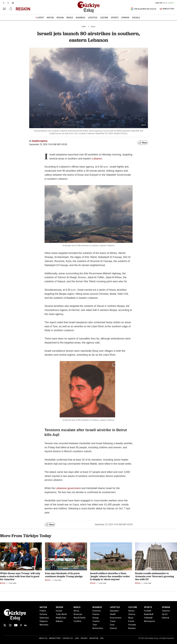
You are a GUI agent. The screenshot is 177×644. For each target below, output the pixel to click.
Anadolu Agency (40, 141)
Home (84, 27)
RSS (102, 638)
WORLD (70, 18)
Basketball (149, 614)
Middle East (61, 618)
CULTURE (104, 18)
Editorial (165, 618)
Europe (59, 611)
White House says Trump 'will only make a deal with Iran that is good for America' (20, 576)
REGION (60, 18)
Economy (97, 611)
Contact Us (68, 638)
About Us (43, 638)
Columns (166, 611)
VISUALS (136, 18)
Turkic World (61, 614)
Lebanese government (68, 488)
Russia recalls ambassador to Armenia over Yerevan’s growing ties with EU (155, 576)
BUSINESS (81, 18)
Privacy (84, 638)
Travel (113, 621)
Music (131, 618)
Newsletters (55, 638)
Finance (96, 614)
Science (113, 628)
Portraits (132, 625)
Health (113, 614)
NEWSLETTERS (167, 9)
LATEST (41, 18)
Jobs (77, 638)
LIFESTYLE (93, 18)
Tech (95, 625)
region (23, 9)
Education (114, 611)
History (131, 611)
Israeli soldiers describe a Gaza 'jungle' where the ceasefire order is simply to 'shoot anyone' (110, 576)
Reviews (132, 628)
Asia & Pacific (80, 618)
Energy (96, 618)
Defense (43, 614)
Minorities (44, 625)
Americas (78, 614)
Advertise (94, 638)
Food (112, 625)
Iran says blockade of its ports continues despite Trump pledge (64, 575)
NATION (50, 18)
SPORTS (115, 18)
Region (93, 27)
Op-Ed (165, 614)
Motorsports (149, 621)
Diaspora (44, 621)
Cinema (132, 614)
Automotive (98, 628)
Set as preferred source (143, 9)
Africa (76, 611)
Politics (43, 611)
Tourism (96, 621)
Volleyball (148, 618)
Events (131, 621)
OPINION (125, 18)
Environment (116, 618)
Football (148, 611)
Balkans (59, 621)
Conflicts (77, 621)
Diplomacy (44, 618)
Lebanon (97, 159)
